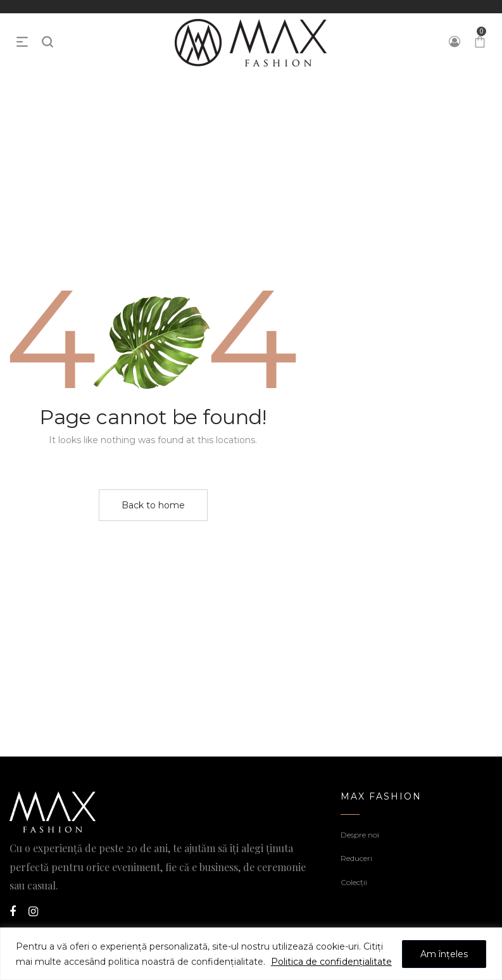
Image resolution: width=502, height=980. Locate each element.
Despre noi (360, 835)
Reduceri (356, 858)
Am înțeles (444, 954)
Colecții (354, 882)
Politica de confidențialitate (331, 962)
